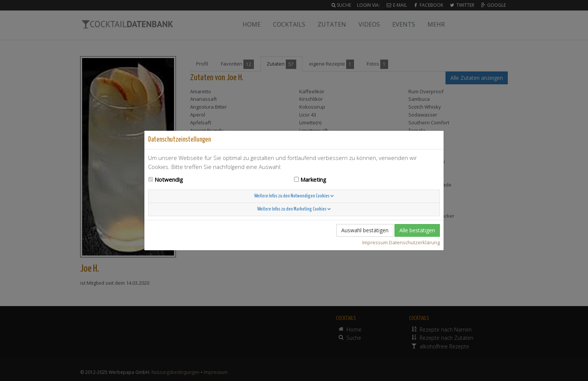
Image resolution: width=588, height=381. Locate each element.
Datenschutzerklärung (414, 242)
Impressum (375, 242)
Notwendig (169, 179)
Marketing (313, 179)
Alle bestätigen (417, 230)
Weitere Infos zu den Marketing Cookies (294, 209)
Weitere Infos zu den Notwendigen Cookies (294, 196)
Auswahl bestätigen (365, 230)
